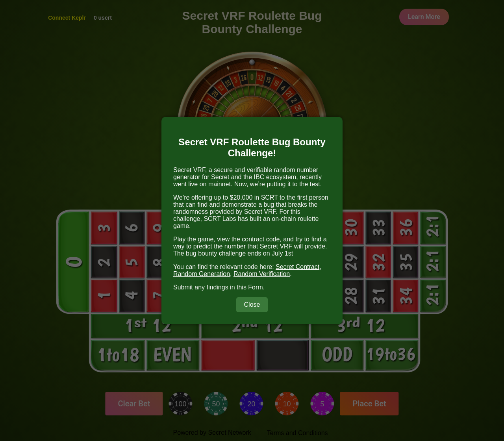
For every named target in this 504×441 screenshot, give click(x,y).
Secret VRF (276, 246)
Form (255, 287)
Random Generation (202, 274)
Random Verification (262, 274)
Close (252, 305)
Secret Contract (297, 267)
